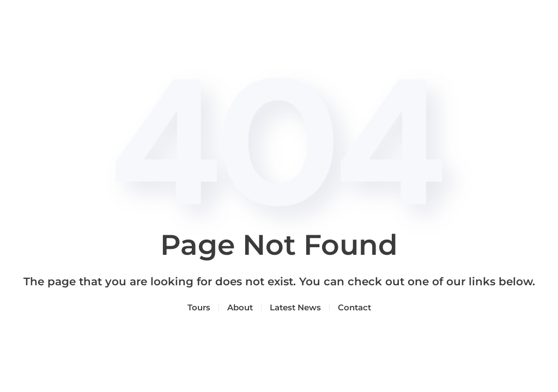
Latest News (295, 307)
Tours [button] (199, 307)
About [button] (240, 307)
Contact (354, 307)
